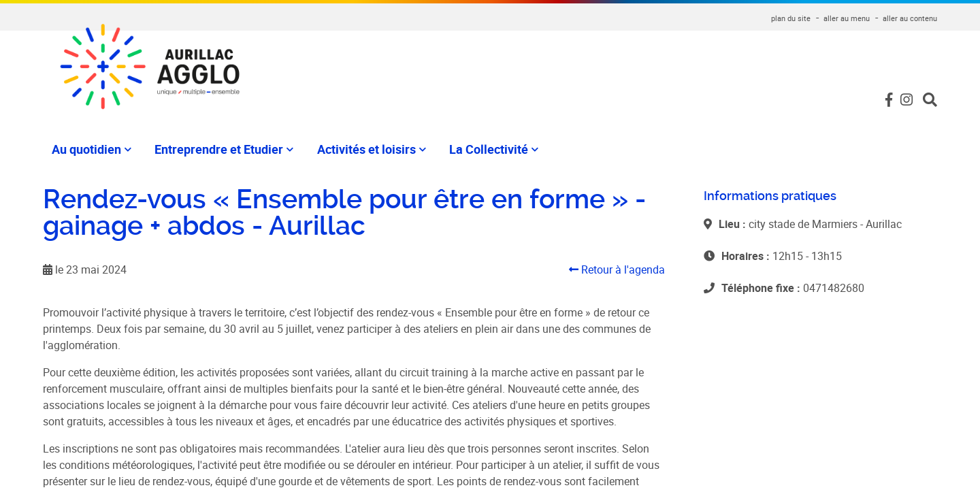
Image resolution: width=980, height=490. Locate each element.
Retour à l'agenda (617, 269)
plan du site (791, 18)
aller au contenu (910, 18)
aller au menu (847, 18)
